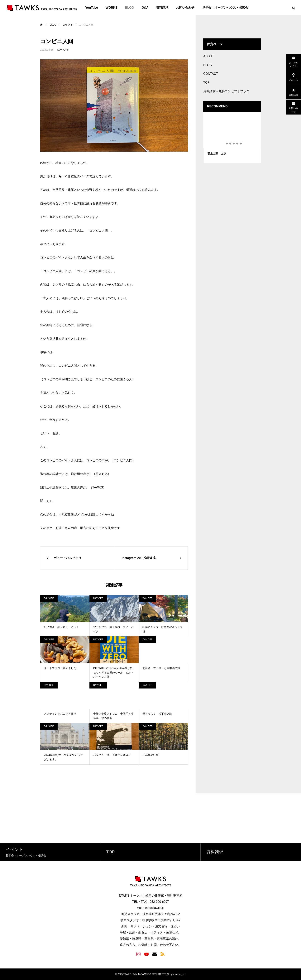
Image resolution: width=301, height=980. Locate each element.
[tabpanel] (232, 138)
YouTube (92, 8)
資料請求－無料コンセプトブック (226, 91)
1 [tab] (224, 144)
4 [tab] (234, 144)
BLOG (130, 8)
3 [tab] (231, 144)
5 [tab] (237, 144)
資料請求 (162, 8)
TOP (206, 83)
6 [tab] (241, 144)
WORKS (111, 8)
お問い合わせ (185, 8)
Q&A (145, 8)
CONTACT (211, 74)
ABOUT (209, 56)
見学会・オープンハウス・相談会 (225, 8)
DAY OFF (63, 50)
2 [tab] (227, 144)
